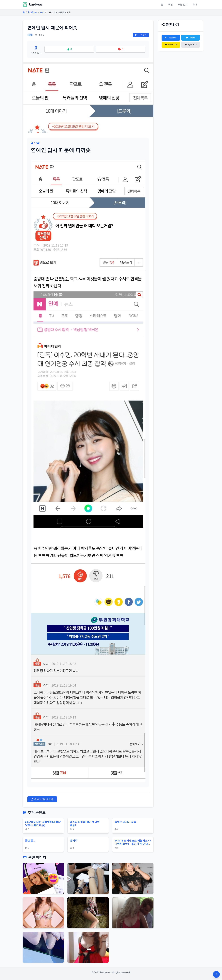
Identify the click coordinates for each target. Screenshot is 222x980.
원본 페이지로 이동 (42, 799)
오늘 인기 (183, 4)
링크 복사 (191, 45)
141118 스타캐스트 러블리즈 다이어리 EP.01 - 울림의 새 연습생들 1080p (133, 844)
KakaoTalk (171, 45)
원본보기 (141, 35)
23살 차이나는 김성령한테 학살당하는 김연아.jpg (43, 824)
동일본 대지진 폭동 (125, 822)
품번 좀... (30, 841)
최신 (170, 4)
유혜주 (74, 841)
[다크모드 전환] (216, 974)
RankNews (32, 12)
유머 (195, 4)
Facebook (171, 38)
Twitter (190, 38)
